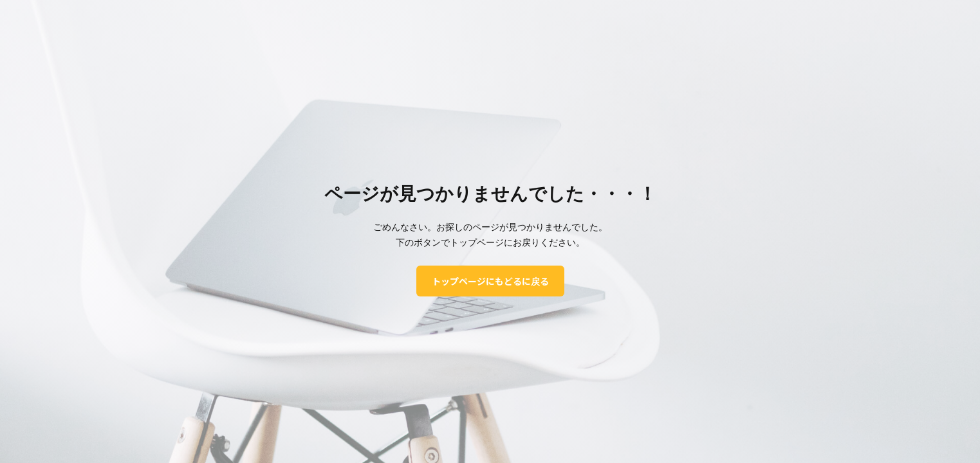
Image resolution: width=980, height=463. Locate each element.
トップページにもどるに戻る (490, 281)
